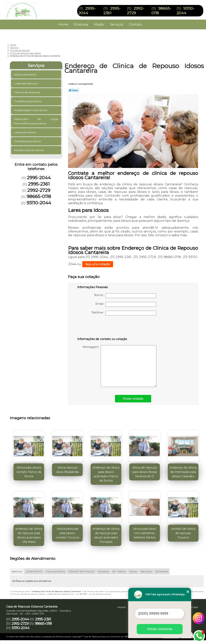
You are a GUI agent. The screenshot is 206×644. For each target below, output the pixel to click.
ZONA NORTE (34, 571)
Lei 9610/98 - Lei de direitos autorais (94, 594)
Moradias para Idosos (28, 141)
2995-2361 (39, 184)
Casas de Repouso (26, 83)
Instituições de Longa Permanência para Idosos (36, 121)
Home (63, 24)
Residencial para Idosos (29, 150)
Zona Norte (162, 571)
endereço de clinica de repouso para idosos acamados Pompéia (106, 535)
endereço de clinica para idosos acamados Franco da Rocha (106, 474)
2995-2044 (87, 11)
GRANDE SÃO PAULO (81, 571)
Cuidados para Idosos (28, 101)
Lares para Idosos (25, 132)
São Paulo (146, 571)
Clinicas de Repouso (27, 92)
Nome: (125, 296)
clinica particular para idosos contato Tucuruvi (67, 533)
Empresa (81, 24)
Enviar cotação (133, 399)
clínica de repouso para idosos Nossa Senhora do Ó (145, 472)
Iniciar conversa (160, 629)
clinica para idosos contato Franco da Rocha (29, 472)
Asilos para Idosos (26, 74)
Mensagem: (119, 366)
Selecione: (17, 571)
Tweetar (74, 90)
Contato (135, 24)
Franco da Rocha (55, 571)
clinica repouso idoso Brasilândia (67, 470)
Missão (99, 24)
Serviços (117, 24)
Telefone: (124, 313)
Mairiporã (103, 571)
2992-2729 (135, 11)
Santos (133, 571)
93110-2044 (185, 11)
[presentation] (102, 327)
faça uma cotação (98, 264)
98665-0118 (39, 196)
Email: (126, 304)
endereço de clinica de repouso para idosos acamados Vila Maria (29, 535)
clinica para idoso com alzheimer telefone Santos (145, 533)
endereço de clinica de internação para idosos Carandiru (183, 472)
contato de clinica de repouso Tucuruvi (183, 533)
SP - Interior (119, 571)
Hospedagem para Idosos (31, 110)
